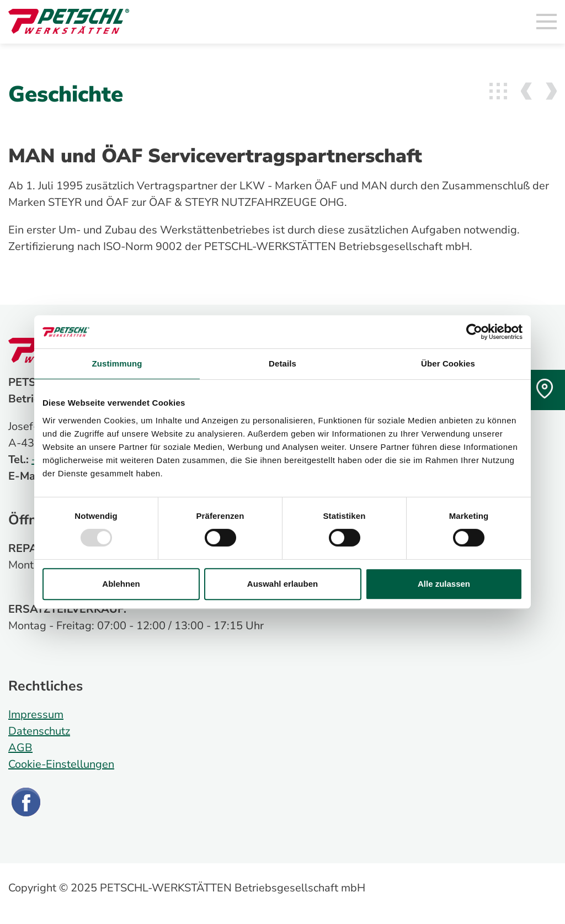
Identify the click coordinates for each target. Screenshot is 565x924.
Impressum (36, 715)
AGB (20, 748)
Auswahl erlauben (282, 584)
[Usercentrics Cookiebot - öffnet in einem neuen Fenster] (474, 332)
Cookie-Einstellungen (61, 764)
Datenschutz (39, 731)
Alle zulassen (444, 584)
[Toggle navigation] (547, 22)
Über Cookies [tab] (448, 363)
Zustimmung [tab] (117, 363)
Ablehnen (121, 584)
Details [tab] (282, 363)
